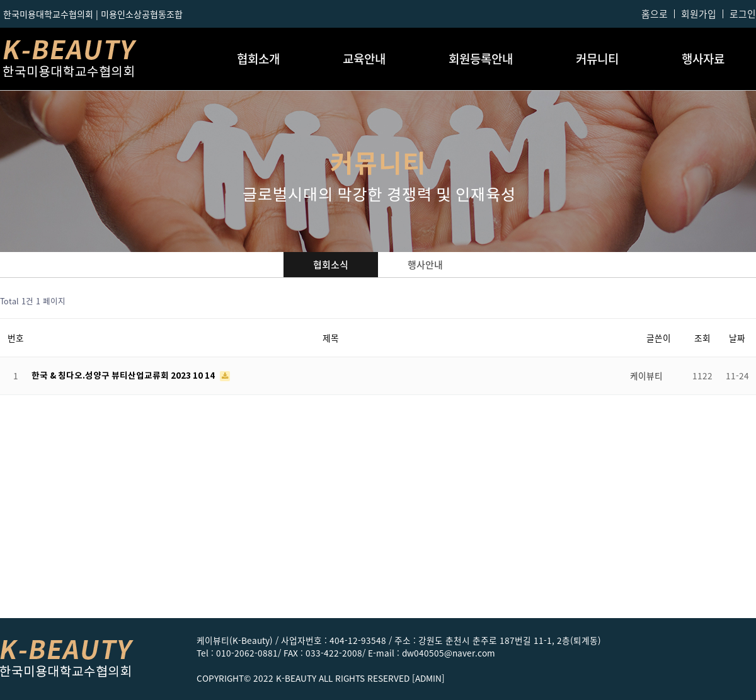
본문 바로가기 (0, 0)
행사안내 (425, 265)
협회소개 (258, 59)
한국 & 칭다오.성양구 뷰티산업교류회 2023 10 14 (124, 376)
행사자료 (703, 59)
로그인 (743, 14)
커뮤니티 (597, 59)
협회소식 (331, 265)
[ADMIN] (428, 678)
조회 (702, 338)
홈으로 (655, 14)
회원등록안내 (481, 59)
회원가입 (699, 14)
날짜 (737, 338)
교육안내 (364, 59)
